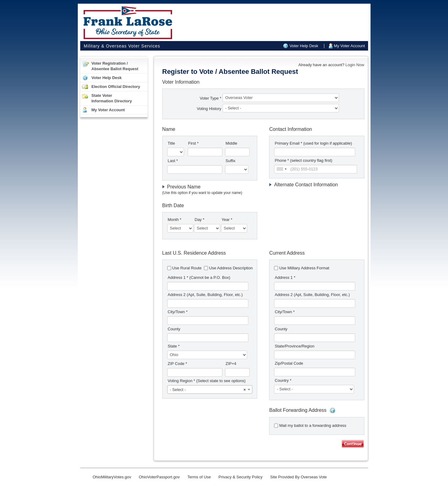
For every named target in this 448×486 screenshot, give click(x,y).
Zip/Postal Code (289, 363)
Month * (175, 220)
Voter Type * (211, 98)
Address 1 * (199, 277)
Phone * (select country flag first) (303, 160)
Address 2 (205, 295)
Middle (232, 143)
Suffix (231, 161)
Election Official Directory (116, 87)
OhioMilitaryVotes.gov (112, 477)
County (174, 329)
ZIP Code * (177, 364)
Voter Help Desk (304, 46)
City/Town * (178, 312)
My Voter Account (349, 46)
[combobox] (281, 169)
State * (174, 346)
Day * (200, 220)
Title (171, 143)
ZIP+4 (231, 364)
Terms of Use (199, 477)
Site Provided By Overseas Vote (298, 477)
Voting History (210, 109)
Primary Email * (313, 143)
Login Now (355, 65)
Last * (173, 161)
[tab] (210, 190)
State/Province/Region (294, 346)
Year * (227, 220)
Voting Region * (207, 381)
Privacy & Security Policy (241, 477)
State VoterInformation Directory (112, 98)
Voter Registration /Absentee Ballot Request (115, 66)
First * (194, 143)
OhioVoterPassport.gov (159, 477)
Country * (283, 380)
